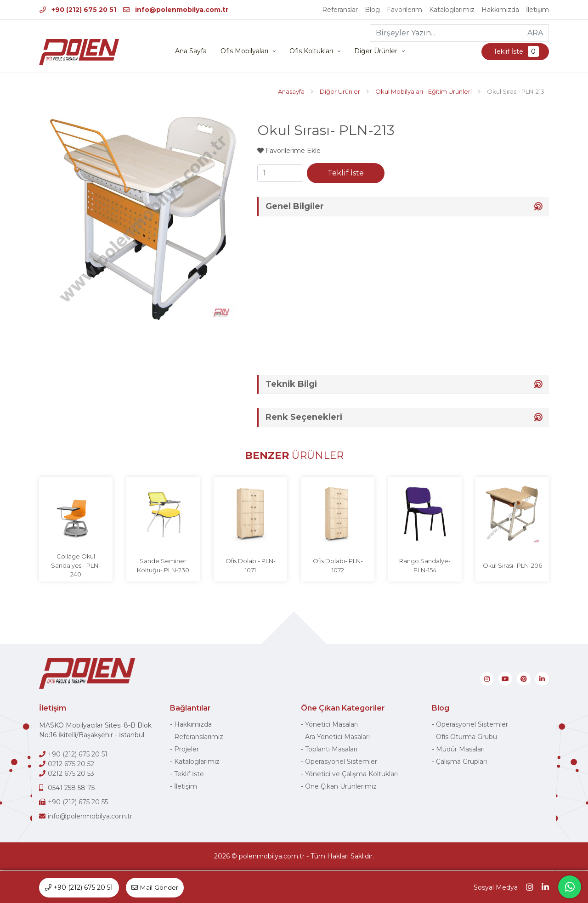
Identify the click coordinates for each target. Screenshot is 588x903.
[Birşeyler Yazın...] (446, 33)
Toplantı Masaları (331, 750)
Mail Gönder (155, 887)
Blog (372, 10)
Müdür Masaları (460, 750)
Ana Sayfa (191, 51)
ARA (535, 33)
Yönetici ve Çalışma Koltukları (351, 774)
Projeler (187, 750)
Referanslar (340, 10)
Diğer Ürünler (376, 51)
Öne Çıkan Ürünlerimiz (341, 787)
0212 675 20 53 (71, 774)
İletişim (537, 10)
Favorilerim (404, 10)
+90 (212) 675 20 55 (78, 802)
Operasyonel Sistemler (341, 762)
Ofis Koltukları (311, 51)
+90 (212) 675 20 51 (78, 10)
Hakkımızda (500, 10)
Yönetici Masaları (331, 725)
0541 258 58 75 (71, 788)
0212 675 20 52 (71, 764)
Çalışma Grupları (461, 762)
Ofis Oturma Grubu (466, 737)
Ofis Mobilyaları (244, 51)
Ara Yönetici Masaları (337, 737)
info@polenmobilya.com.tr (176, 10)
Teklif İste (515, 52)
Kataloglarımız (452, 10)
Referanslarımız (199, 737)
